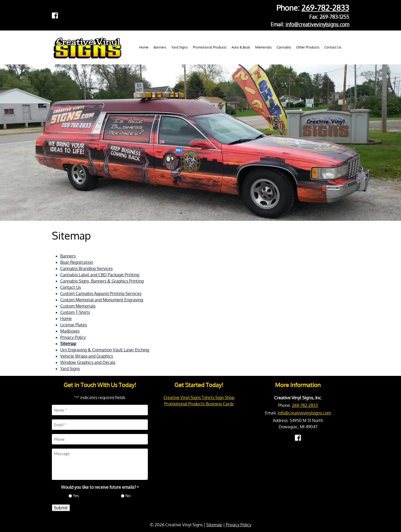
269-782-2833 (325, 8)
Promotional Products (210, 47)
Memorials (263, 47)
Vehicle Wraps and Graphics (87, 356)
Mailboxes (70, 331)
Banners (160, 47)
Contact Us (333, 47)
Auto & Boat (241, 47)
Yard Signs (180, 47)
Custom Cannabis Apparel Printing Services (101, 293)
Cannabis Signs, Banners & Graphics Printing (102, 281)
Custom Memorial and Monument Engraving (102, 300)
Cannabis (284, 47)
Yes (76, 496)
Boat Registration (77, 262)
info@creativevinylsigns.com (317, 24)
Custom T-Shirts (75, 312)
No (128, 496)
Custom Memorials (78, 306)
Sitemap (68, 344)
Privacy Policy (73, 337)
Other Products (308, 47)
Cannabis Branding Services (86, 268)
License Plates (74, 325)
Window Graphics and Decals (88, 362)
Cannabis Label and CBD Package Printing (100, 275)
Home (144, 47)
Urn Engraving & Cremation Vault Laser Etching (105, 350)
